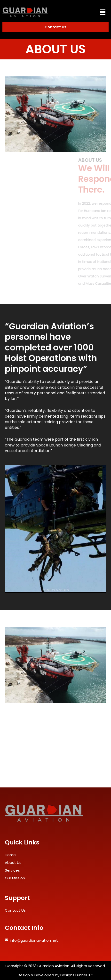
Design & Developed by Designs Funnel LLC (56, 975)
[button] (103, 12)
